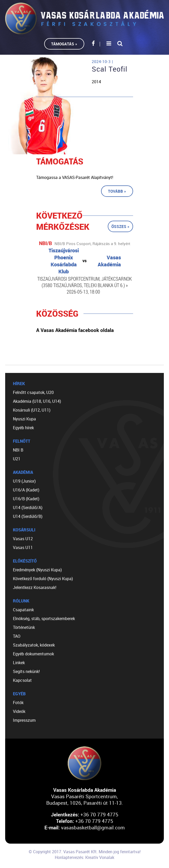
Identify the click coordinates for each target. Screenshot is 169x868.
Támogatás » (64, 44)
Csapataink (23, 610)
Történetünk (24, 627)
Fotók (18, 703)
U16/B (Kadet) (26, 499)
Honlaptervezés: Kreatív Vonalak (85, 857)
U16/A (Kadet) (26, 490)
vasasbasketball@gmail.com (93, 827)
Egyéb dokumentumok (33, 654)
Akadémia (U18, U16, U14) (37, 401)
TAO (17, 636)
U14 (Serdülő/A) (28, 508)
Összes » (120, 226)
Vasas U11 (23, 547)
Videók (19, 711)
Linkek (19, 663)
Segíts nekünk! (26, 671)
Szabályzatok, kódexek (34, 645)
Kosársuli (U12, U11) (32, 410)
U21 (17, 459)
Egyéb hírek (23, 428)
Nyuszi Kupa (24, 419)
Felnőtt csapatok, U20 (33, 392)
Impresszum (24, 720)
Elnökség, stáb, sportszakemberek (44, 619)
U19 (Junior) (24, 481)
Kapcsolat (22, 680)
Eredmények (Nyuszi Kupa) (37, 570)
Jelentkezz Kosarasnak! (35, 587)
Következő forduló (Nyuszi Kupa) (43, 579)
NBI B (18, 450)
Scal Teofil (110, 69)
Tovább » (117, 191)
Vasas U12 (23, 539)
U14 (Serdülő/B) (28, 516)
